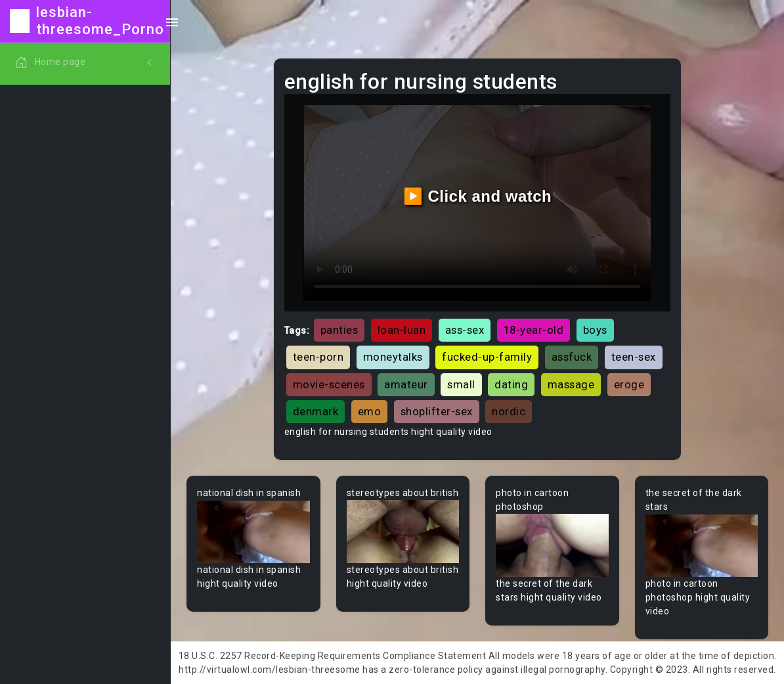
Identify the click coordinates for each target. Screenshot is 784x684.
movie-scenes (329, 384)
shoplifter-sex (437, 411)
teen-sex (634, 357)
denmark (316, 411)
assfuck (572, 357)
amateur (406, 384)
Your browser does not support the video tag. (253, 532)
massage (571, 384)
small (461, 384)
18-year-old (534, 330)
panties (339, 330)
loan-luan (402, 330)
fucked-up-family (487, 357)
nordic (509, 411)
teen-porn (318, 357)
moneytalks (393, 357)
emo (370, 411)
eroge (629, 384)
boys (595, 330)
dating (511, 384)
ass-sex (465, 330)
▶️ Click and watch (478, 196)
